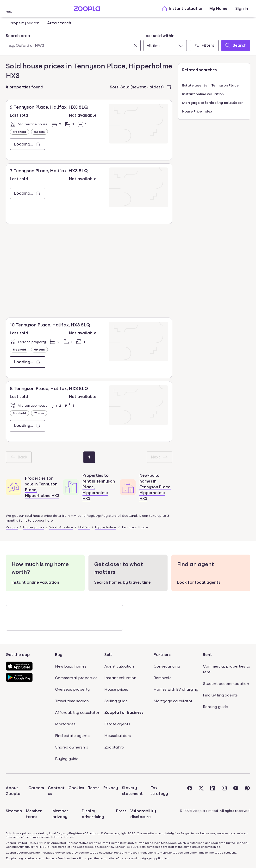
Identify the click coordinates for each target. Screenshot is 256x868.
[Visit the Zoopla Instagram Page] (224, 791)
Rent (207, 655)
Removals (162, 678)
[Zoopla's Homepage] (87, 10)
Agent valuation (119, 666)
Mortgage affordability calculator (212, 103)
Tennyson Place (135, 527)
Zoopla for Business (124, 712)
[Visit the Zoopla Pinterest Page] (247, 791)
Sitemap (14, 811)
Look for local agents (199, 582)
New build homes (71, 666)
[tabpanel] (128, 41)
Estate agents (117, 724)
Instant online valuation (203, 94)
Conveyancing (167, 666)
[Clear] (135, 45)
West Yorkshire (61, 527)
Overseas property (72, 689)
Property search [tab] (25, 23)
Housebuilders (118, 736)
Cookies (76, 788)
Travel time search (72, 701)
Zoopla (12, 527)
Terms (94, 788)
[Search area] (73, 46)
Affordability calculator (77, 712)
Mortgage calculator (173, 701)
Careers (36, 788)
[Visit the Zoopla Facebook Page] (190, 791)
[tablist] (40, 23)
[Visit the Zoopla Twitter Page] (201, 791)
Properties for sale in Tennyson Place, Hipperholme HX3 (42, 487)
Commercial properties (76, 678)
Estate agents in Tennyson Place (210, 85)
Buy (59, 655)
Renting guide (215, 707)
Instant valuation (183, 9)
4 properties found (25, 87)
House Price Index (197, 111)
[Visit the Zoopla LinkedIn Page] (213, 791)
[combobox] (73, 42)
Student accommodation (226, 684)
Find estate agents (72, 736)
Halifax (84, 527)
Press (121, 811)
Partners (162, 655)
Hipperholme (106, 527)
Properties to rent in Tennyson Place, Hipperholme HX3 (99, 487)
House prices (34, 527)
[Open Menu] (9, 9)
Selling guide (116, 701)
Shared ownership (72, 747)
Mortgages (65, 724)
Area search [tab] (59, 23)
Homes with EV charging (176, 689)
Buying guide (67, 759)
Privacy (111, 788)
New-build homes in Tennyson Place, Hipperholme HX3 (155, 487)
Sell (108, 655)
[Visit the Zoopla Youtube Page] (236, 791)
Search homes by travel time (122, 582)
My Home (218, 9)
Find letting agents (220, 695)
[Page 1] (89, 457)
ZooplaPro (114, 747)
